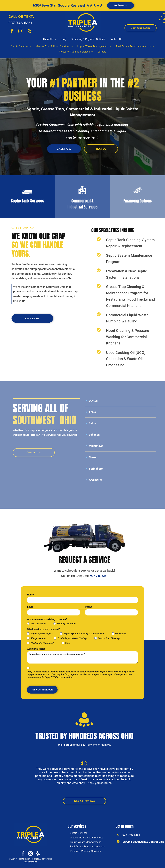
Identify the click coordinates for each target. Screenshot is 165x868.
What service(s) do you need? (44, 629)
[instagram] (21, 32)
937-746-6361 (21, 23)
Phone (89, 607)
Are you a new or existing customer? (47, 619)
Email (30, 607)
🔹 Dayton (91, 401)
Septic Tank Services (27, 201)
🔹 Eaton (90, 423)
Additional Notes (36, 649)
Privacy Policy (30, 862)
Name (30, 595)
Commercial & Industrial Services (82, 204)
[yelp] (29, 32)
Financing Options (138, 201)
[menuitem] (50, 39)
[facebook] (12, 32)
